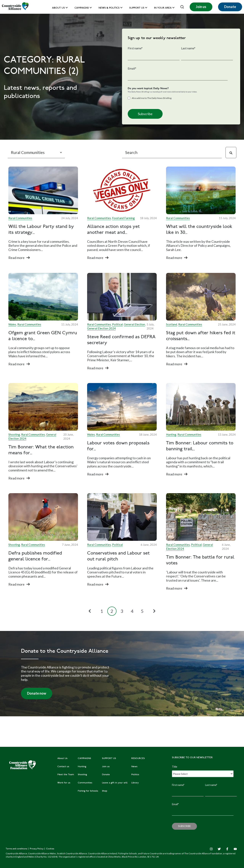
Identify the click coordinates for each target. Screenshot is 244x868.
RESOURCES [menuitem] (138, 758)
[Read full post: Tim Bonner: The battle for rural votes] (201, 517)
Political (117, 324)
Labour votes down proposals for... (118, 446)
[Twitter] (219, 849)
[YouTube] (235, 849)
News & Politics (109, 8)
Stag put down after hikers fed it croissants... (201, 336)
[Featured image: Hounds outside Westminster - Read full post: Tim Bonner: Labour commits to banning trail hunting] (201, 407)
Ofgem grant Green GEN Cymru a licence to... (43, 336)
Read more (16, 258)
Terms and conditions (17, 849)
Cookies (50, 849)
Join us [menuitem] (106, 767)
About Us (58, 8)
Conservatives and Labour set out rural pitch (118, 556)
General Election (134, 324)
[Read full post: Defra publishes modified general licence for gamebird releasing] (43, 517)
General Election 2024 (101, 328)
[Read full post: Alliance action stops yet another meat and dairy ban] (122, 190)
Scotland (172, 324)
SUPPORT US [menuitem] (109, 758)
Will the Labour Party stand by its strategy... (41, 230)
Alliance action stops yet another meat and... (113, 230)
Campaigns (82, 8)
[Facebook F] (227, 849)
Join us (201, 7)
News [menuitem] (134, 767)
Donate (230, 7)
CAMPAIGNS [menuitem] (84, 758)
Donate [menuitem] (106, 775)
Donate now (37, 693)
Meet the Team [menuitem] (66, 775)
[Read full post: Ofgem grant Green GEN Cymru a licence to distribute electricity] (43, 297)
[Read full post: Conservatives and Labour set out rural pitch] (122, 517)
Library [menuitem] (135, 783)
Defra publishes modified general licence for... (35, 556)
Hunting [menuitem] (82, 767)
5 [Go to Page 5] (142, 611)
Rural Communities (20, 218)
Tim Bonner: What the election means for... (41, 450)
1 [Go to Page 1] (102, 611)
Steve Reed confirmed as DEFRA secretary (121, 340)
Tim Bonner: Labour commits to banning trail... (200, 446)
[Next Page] (154, 611)
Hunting (171, 434)
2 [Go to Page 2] (112, 611)
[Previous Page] (90, 611)
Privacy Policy (37, 849)
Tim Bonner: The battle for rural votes (200, 560)
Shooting (14, 434)
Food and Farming (123, 218)
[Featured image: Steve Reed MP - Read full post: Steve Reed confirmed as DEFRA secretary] (122, 297)
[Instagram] (211, 849)
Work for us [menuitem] (64, 783)
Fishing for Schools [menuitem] (88, 791)
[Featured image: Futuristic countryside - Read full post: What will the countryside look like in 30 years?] (201, 190)
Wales (12, 324)
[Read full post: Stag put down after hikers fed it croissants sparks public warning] (201, 297)
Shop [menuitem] (105, 791)
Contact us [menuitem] (63, 767)
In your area (163, 8)
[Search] (172, 153)
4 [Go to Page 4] (132, 611)
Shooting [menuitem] (82, 775)
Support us (137, 8)
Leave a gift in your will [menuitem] (115, 783)
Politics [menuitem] (135, 775)
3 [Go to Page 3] (122, 611)
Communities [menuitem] (85, 783)
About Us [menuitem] (62, 758)
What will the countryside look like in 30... (199, 230)
